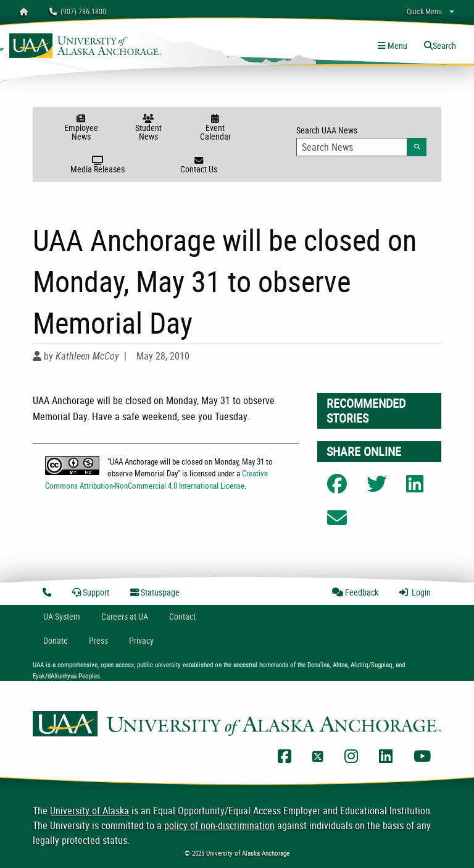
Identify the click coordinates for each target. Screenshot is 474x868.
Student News (148, 128)
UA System (62, 616)
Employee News (81, 128)
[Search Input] (352, 147)
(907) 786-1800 (78, 11)
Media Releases (98, 166)
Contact (182, 616)
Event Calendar (215, 128)
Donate (56, 640)
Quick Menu (424, 11)
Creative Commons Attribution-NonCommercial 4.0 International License (156, 479)
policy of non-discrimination (219, 825)
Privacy (141, 640)
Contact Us (198, 166)
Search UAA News (361, 140)
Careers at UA (125, 616)
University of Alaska (89, 811)
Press (98, 640)
